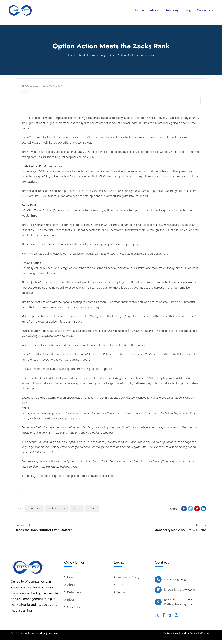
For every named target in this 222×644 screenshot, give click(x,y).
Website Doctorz (201, 633)
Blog (70, 600)
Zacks (92, 509)
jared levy (34, 509)
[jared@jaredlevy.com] (158, 590)
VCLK (25, 118)
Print (107, 100)
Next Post (201, 525)
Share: (174, 509)
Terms (121, 592)
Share (114, 100)
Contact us (75, 607)
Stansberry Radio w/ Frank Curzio (180, 530)
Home (72, 55)
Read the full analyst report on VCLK (44, 485)
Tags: (19, 509)
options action (57, 509)
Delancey (74, 592)
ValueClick (29, 111)
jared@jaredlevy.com (179, 590)
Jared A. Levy (54, 86)
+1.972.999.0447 (176, 579)
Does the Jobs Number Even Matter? (44, 530)
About (71, 585)
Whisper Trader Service (131, 476)
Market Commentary (92, 55)
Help (120, 585)
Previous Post (23, 525)
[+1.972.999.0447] (158, 580)
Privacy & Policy (128, 577)
